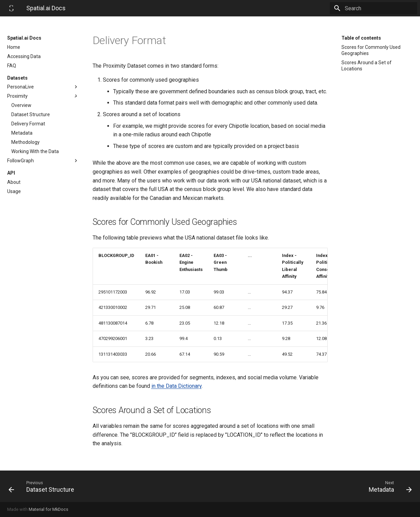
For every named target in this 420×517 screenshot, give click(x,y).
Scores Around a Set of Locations (367, 66)
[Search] (377, 8)
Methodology (25, 142)
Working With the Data (35, 151)
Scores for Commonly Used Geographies (371, 50)
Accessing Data (24, 56)
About (14, 182)
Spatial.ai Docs (24, 38)
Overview (21, 105)
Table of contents (361, 38)
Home (14, 47)
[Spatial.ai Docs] (11, 8)
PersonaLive (43, 87)
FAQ (12, 66)
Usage (14, 191)
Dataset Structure (31, 114)
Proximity (43, 96)
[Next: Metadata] (314, 486)
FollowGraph (43, 161)
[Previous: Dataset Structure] (107, 486)
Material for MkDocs (49, 509)
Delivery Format (28, 124)
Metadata (22, 133)
